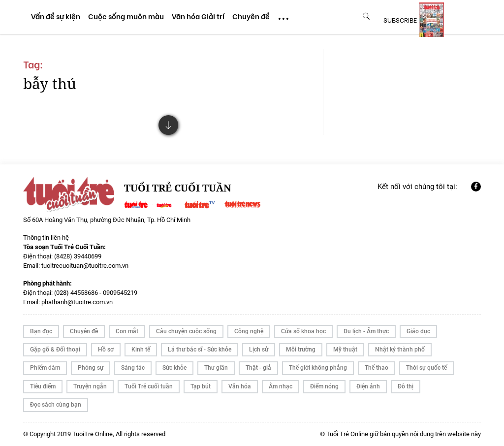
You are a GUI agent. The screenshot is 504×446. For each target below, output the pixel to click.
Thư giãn (216, 368)
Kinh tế (141, 350)
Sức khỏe (174, 368)
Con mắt (127, 331)
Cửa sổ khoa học (303, 331)
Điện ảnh (368, 386)
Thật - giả (258, 368)
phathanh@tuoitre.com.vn (77, 302)
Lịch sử (259, 350)
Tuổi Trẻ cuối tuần (149, 386)
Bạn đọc (41, 331)
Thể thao (377, 368)
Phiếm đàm (45, 368)
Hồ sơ (106, 350)
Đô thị (406, 386)
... (283, 14)
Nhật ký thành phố (400, 350)
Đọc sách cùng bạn (56, 405)
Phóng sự (91, 368)
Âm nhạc (281, 386)
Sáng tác (133, 368)
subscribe (400, 20)
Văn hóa (240, 386)
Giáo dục (418, 331)
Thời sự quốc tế (426, 368)
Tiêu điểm (43, 386)
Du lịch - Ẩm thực (366, 331)
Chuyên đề (84, 331)
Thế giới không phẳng (318, 368)
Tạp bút (201, 386)
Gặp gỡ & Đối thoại (55, 350)
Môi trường (301, 350)
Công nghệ (249, 331)
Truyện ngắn (90, 386)
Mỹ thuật (345, 350)
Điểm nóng (324, 386)
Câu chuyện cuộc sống (186, 331)
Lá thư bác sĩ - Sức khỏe (200, 350)
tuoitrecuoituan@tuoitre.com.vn (85, 266)
